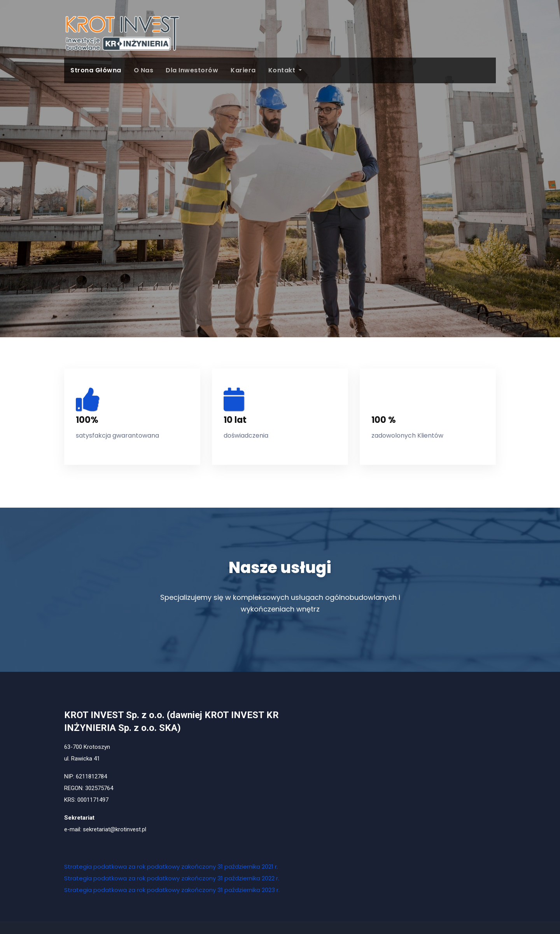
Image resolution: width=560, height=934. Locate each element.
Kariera (243, 70)
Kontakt (285, 70)
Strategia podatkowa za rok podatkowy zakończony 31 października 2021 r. (171, 867)
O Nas (144, 70)
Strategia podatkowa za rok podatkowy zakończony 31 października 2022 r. (172, 878)
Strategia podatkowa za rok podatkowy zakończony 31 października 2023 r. (172, 890)
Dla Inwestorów (192, 70)
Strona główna (96, 70)
